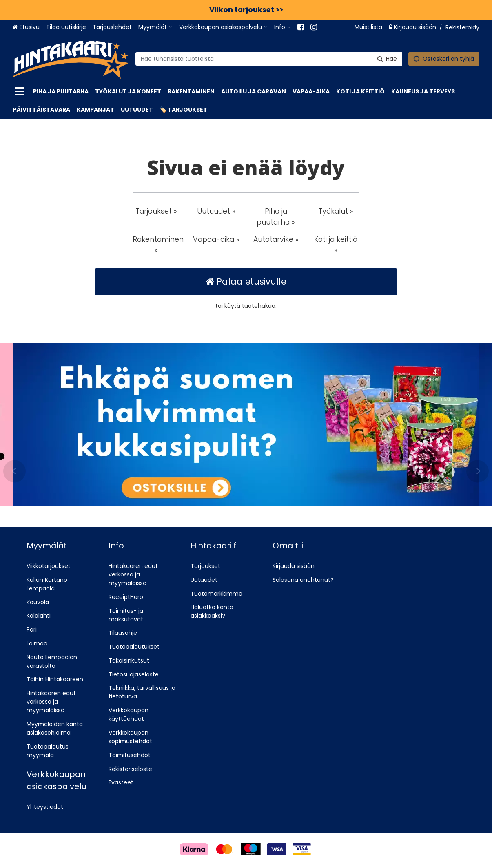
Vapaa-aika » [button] (216, 239)
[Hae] (387, 59)
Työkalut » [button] (336, 211)
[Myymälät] (155, 27)
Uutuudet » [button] (216, 211)
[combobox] (269, 59)
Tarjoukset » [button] (156, 211)
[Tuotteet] (20, 92)
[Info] (283, 27)
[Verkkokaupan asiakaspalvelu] (223, 27)
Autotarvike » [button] (276, 239)
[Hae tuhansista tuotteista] (269, 59)
